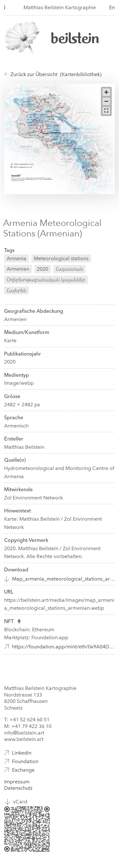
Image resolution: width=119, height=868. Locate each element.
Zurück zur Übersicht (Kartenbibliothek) (53, 74)
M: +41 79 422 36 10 (28, 726)
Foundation (25, 761)
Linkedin (22, 753)
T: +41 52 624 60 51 (27, 720)
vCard (20, 802)
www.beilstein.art (24, 739)
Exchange (23, 770)
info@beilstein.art (24, 733)
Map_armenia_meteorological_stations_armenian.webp (63, 579)
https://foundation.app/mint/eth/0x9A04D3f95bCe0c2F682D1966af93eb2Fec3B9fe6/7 (63, 647)
